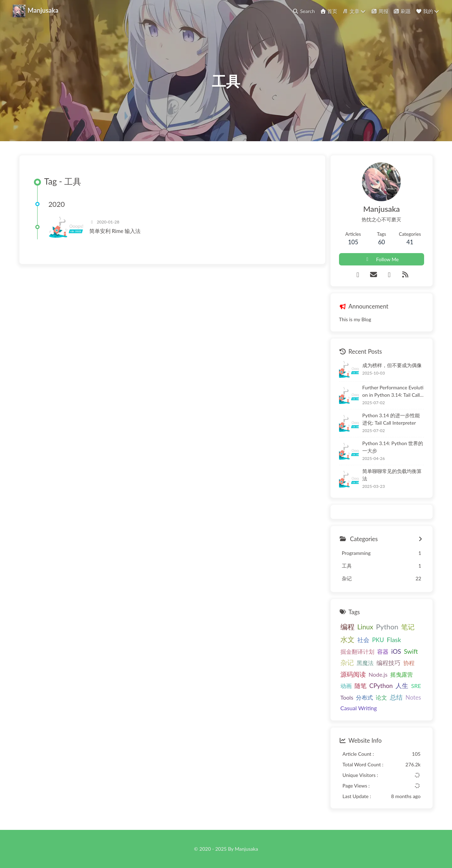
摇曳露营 (402, 674)
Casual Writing (359, 708)
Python (387, 627)
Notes (413, 697)
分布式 (364, 697)
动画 (346, 686)
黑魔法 (365, 663)
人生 (402, 686)
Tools (347, 697)
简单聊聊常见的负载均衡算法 (392, 475)
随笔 (361, 686)
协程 (409, 663)
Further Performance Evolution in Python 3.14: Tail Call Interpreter (393, 391)
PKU (378, 640)
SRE (416, 686)
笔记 (408, 627)
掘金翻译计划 (357, 651)
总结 (396, 697)
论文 (381, 697)
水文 (347, 639)
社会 (363, 640)
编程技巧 (388, 663)
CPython (381, 686)
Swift (411, 651)
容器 (383, 651)
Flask (394, 640)
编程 (347, 627)
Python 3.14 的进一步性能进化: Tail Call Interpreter (391, 419)
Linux (365, 627)
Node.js (378, 674)
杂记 (347, 663)
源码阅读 (353, 674)
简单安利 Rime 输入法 (115, 231)
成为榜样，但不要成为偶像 (392, 365)
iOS (396, 651)
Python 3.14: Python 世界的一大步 (393, 447)
